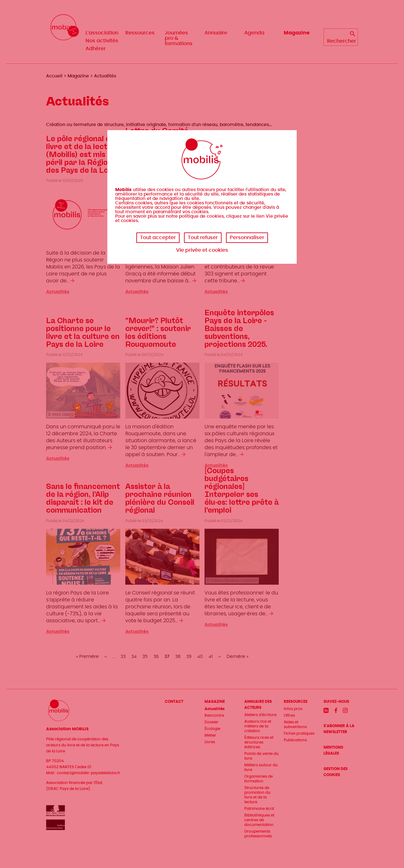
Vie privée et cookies (202, 250)
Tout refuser (203, 238)
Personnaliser (247, 238)
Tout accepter (158, 238)
